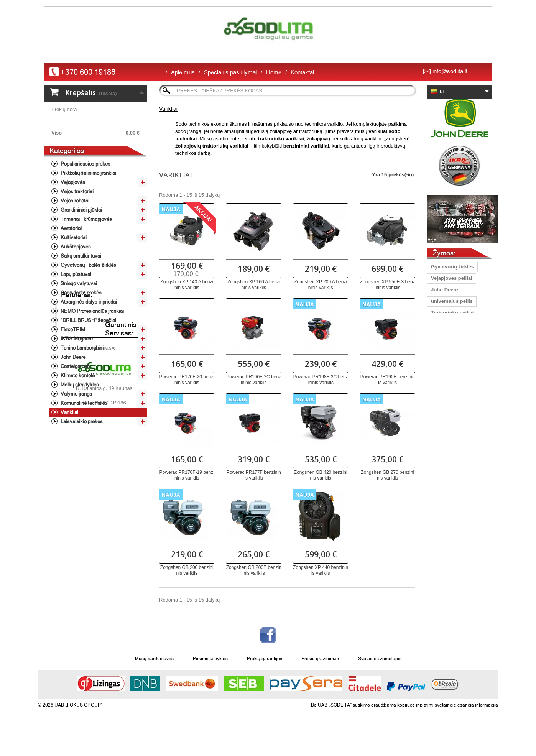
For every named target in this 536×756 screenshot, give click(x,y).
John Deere (72, 398)
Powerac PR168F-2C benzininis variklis (321, 380)
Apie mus (183, 72)
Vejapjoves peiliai (452, 278)
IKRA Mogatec (76, 380)
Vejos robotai (74, 242)
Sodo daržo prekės (81, 334)
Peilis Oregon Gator (454, 347)
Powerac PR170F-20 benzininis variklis (187, 380)
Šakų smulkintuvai (80, 297)
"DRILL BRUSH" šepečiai (88, 361)
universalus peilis (452, 301)
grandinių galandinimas (459, 462)
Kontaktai (302, 72)
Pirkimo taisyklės (210, 679)
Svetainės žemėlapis (380, 679)
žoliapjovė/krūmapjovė (458, 439)
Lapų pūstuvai (75, 315)
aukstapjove (445, 474)
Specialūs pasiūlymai (230, 72)
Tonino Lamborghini (81, 389)
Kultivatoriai (73, 279)
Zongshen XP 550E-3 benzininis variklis (388, 285)
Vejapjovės (72, 223)
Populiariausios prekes (85, 205)
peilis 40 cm (445, 359)
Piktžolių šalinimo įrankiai (88, 214)
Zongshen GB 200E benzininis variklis (254, 570)
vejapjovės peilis (451, 428)
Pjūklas (440, 405)
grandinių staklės (451, 324)
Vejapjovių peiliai (451, 382)
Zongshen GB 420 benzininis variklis (321, 475)
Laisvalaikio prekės (81, 463)
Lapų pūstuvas (449, 370)
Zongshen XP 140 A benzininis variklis (187, 285)
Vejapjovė (442, 451)
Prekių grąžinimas (320, 679)
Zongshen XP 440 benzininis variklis (321, 570)
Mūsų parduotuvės (154, 679)
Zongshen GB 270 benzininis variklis (387, 475)
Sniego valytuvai (78, 325)
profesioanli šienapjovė (459, 416)
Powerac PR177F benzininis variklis (254, 475)
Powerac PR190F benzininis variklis (388, 380)
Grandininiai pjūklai (81, 251)
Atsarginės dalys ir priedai (88, 343)
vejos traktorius (450, 393)
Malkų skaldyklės (79, 426)
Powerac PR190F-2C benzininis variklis (254, 380)
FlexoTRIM (72, 371)
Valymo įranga (76, 435)
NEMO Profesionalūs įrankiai (92, 352)
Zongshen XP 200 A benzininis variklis (321, 285)
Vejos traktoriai (76, 233)
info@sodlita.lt (450, 71)
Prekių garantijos (265, 679)
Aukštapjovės (75, 288)
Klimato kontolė (77, 417)
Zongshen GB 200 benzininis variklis (187, 570)
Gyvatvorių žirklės (452, 267)
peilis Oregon (447, 485)
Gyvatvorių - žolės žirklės (88, 306)
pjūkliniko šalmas (452, 336)
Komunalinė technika (83, 444)
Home (274, 72)
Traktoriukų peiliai (452, 313)
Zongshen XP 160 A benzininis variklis (254, 285)
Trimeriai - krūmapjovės (86, 260)
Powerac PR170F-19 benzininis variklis (187, 475)
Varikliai (69, 453)
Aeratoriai (71, 269)
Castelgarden (75, 407)
